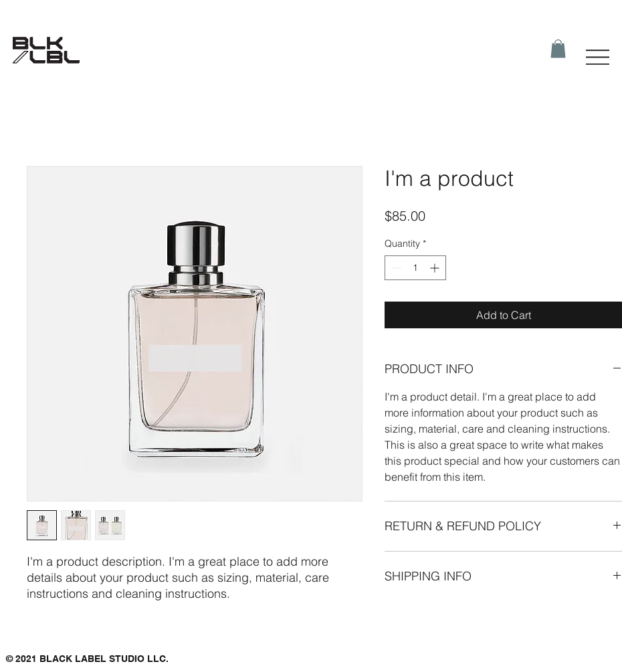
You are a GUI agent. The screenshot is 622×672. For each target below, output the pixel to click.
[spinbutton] (415, 268)
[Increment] (436, 268)
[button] (558, 48)
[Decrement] (395, 268)
